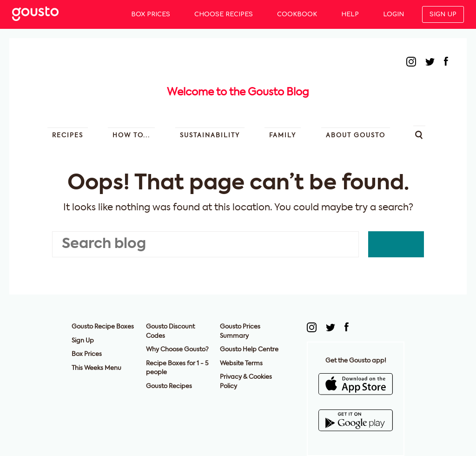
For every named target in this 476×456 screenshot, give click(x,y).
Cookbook (297, 14)
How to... (131, 136)
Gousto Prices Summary (240, 332)
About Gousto (356, 136)
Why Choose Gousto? (177, 350)
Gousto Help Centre (249, 350)
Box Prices (151, 14)
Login (393, 14)
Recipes (68, 136)
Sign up (443, 14)
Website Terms (241, 364)
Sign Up (83, 341)
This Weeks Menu (96, 368)
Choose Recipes (224, 14)
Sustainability (210, 136)
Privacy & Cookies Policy (246, 382)
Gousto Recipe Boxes (103, 327)
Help (350, 14)
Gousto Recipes (169, 386)
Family (283, 136)
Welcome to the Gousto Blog (238, 93)
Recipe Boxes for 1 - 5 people (177, 368)
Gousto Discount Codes (170, 332)
